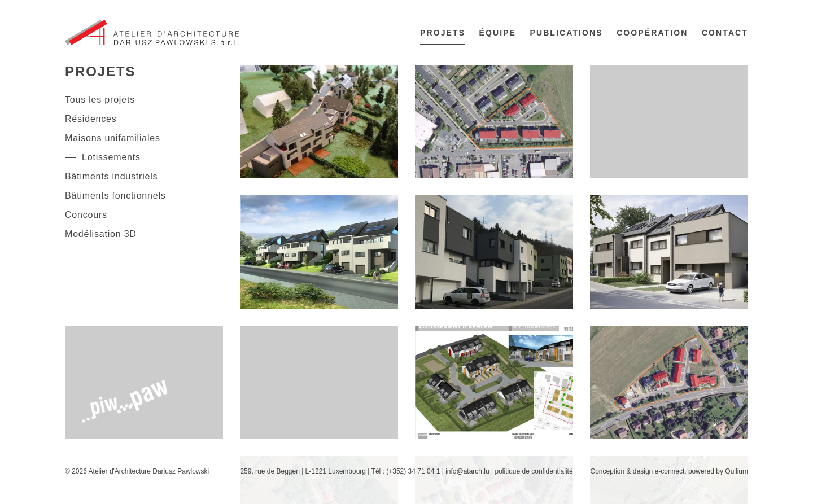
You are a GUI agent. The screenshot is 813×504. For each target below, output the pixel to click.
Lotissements (111, 157)
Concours (86, 215)
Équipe (498, 33)
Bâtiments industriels (111, 176)
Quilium (736, 471)
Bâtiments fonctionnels (115, 196)
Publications (567, 33)
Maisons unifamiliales (113, 138)
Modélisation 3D (101, 234)
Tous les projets (100, 100)
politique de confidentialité (534, 471)
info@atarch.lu (467, 471)
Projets (443, 33)
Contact (725, 33)
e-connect (670, 471)
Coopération (652, 33)
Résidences (91, 119)
